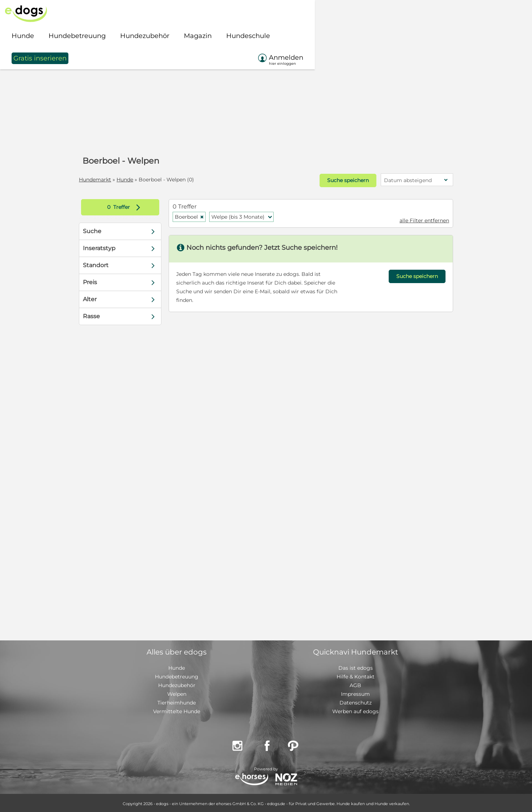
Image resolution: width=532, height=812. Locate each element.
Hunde (133, 180)
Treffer (132, 206)
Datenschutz (356, 701)
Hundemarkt (103, 180)
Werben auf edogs (355, 710)
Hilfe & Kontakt (356, 675)
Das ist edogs (356, 666)
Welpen (177, 693)
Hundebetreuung (177, 675)
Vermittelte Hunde (177, 710)
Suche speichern (339, 180)
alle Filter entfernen (416, 219)
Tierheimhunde (177, 701)
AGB (355, 684)
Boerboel (194, 215)
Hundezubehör (177, 684)
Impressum (355, 693)
